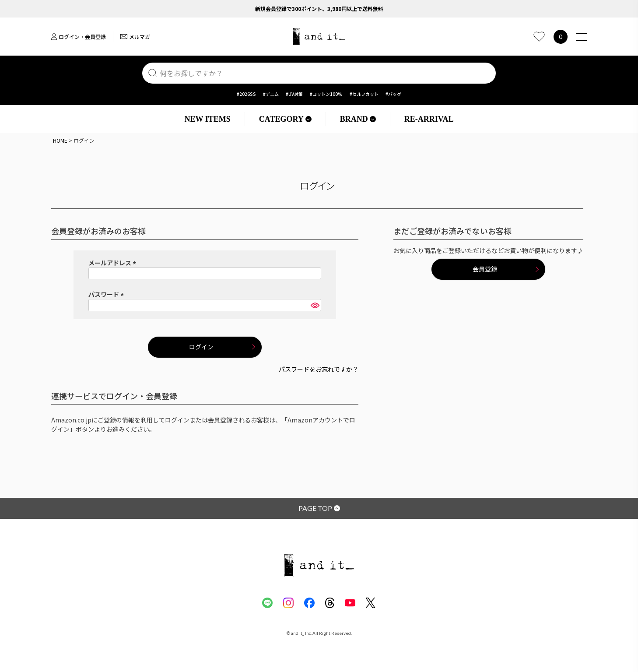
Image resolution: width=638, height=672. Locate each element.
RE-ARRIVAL (429, 119)
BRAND (358, 119)
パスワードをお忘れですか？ (319, 369)
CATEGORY (285, 119)
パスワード (107, 294)
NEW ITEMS (208, 119)
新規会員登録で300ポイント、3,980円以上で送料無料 (319, 9)
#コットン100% (326, 94)
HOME (60, 140)
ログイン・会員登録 (79, 37)
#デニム (271, 94)
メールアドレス (114, 263)
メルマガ (135, 37)
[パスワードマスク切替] (315, 305)
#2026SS (246, 94)
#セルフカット (364, 94)
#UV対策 (294, 94)
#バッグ (393, 94)
